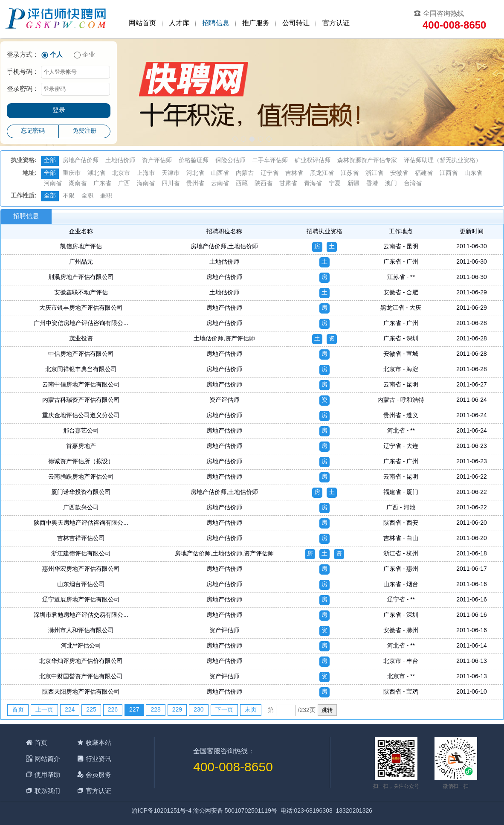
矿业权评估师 (313, 161)
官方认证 (336, 23)
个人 (56, 55)
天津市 (171, 173)
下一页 (224, 710)
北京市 (121, 173)
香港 (372, 184)
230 (198, 710)
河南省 (53, 184)
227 (134, 710)
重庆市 (72, 173)
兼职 (106, 196)
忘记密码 (33, 131)
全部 (50, 161)
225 (91, 710)
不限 (69, 196)
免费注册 (84, 131)
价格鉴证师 (194, 161)
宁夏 (335, 184)
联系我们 (47, 791)
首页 (18, 710)
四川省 (171, 184)
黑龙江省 (322, 173)
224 (70, 710)
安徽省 (399, 173)
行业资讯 (98, 759)
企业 (89, 55)
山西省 (220, 173)
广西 (124, 184)
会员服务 (98, 774)
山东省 (473, 173)
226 (113, 710)
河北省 (195, 173)
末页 (251, 710)
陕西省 (264, 184)
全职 (87, 196)
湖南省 (78, 184)
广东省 (102, 184)
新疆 (353, 184)
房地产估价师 (81, 161)
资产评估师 (157, 161)
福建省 (424, 173)
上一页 (44, 710)
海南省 (146, 184)
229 (177, 710)
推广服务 (256, 23)
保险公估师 (230, 161)
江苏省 (350, 173)
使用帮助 (47, 774)
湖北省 (96, 173)
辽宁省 (269, 173)
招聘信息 (216, 23)
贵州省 (195, 184)
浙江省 (374, 173)
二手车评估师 (270, 161)
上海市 (146, 173)
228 (155, 710)
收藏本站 (98, 742)
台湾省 (413, 184)
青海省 (313, 184)
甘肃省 (288, 184)
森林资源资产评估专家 (367, 161)
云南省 (220, 184)
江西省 (449, 173)
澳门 (391, 184)
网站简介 (47, 759)
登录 (59, 110)
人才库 (179, 23)
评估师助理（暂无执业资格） (443, 161)
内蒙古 (245, 173)
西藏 (242, 184)
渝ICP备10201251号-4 (162, 811)
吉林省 (294, 173)
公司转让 (296, 23)
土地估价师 (120, 161)
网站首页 (142, 23)
